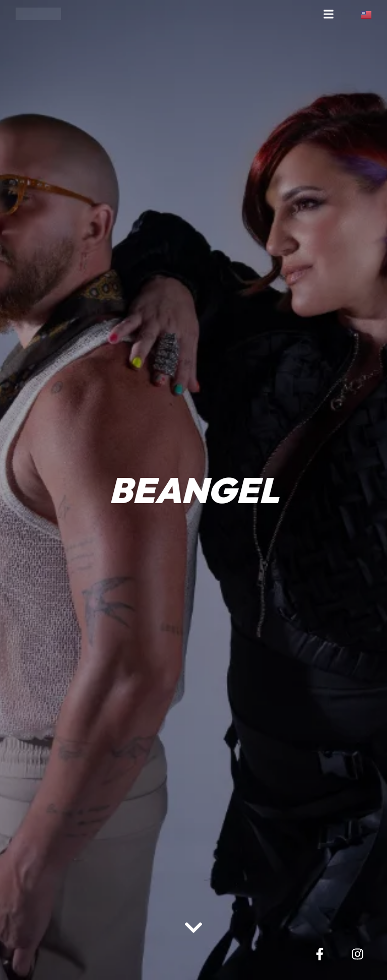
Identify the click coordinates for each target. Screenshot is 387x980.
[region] (131, 901)
